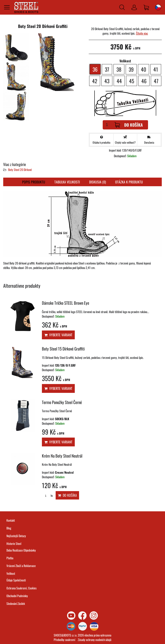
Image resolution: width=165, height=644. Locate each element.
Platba (10, 558)
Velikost (11, 573)
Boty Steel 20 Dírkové (20, 170)
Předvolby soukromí (64, 640)
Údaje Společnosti (16, 580)
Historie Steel (14, 543)
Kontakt (11, 520)
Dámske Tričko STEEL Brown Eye (66, 303)
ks (47, 496)
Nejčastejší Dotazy (16, 536)
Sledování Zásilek (16, 603)
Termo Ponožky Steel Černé (62, 402)
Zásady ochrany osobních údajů (95, 640)
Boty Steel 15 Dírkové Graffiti (63, 349)
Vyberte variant (58, 335)
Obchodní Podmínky (17, 596)
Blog (9, 528)
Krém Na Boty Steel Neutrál (62, 456)
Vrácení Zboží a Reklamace (21, 566)
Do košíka (129, 125)
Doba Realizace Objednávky (21, 550)
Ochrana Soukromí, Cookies (21, 588)
